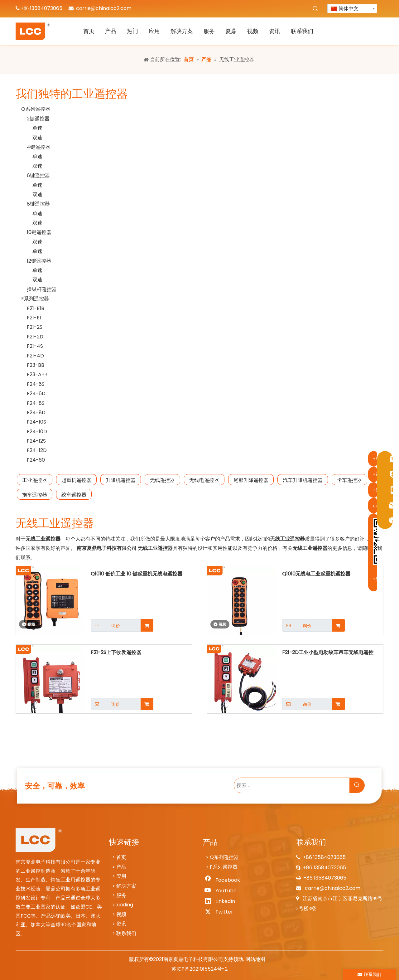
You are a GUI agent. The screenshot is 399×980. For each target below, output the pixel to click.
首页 (121, 857)
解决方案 (126, 886)
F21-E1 (34, 318)
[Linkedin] (222, 901)
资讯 (121, 924)
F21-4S (35, 346)
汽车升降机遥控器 (303, 480)
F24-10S (36, 422)
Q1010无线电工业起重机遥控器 (316, 574)
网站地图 (255, 959)
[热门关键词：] (315, 9)
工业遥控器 (35, 480)
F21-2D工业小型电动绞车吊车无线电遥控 (328, 652)
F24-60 (36, 460)
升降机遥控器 (121, 480)
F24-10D (37, 432)
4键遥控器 (38, 147)
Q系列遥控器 (36, 109)
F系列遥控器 (35, 299)
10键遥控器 (39, 232)
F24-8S (36, 403)
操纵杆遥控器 (42, 289)
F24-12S (36, 441)
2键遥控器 (38, 119)
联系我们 (126, 933)
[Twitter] (222, 912)
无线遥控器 (162, 480)
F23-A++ (37, 374)
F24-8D (36, 412)
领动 (238, 959)
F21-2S (35, 327)
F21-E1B (36, 308)
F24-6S (36, 384)
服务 (121, 895)
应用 (121, 876)
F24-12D (37, 450)
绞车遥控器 (74, 495)
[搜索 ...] (292, 785)
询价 (105, 625)
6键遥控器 (38, 175)
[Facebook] (222, 880)
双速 (37, 138)
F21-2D (35, 337)
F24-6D (36, 393)
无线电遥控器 (204, 480)
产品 (121, 867)
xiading (125, 905)
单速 (37, 128)
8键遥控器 (38, 204)
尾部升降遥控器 (251, 480)
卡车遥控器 (349, 480)
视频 (121, 914)
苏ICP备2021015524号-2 (199, 969)
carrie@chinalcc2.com (104, 8)
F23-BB (36, 365)
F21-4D (35, 356)
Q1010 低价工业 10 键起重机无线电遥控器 (137, 574)
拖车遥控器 (35, 495)
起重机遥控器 (76, 480)
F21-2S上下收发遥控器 (116, 652)
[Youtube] (222, 891)
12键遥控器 (39, 261)
